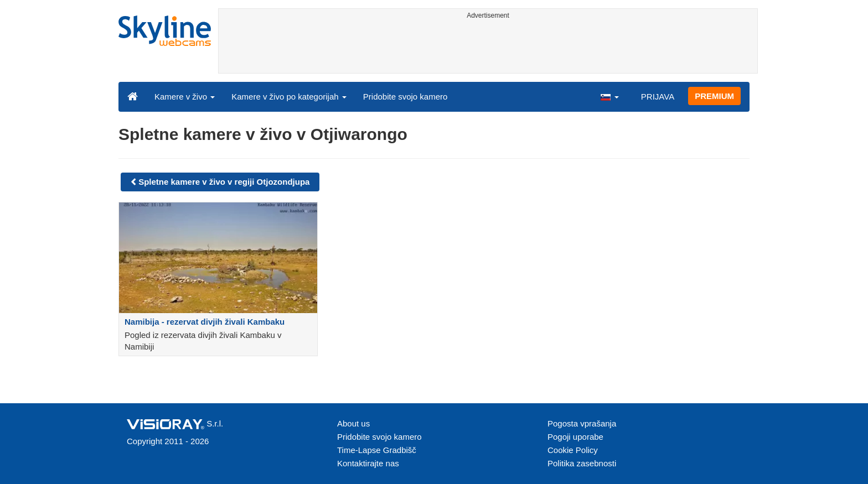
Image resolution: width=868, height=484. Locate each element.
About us (353, 423)
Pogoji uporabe (575, 437)
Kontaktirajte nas (368, 463)
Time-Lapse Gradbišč (377, 450)
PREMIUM (714, 96)
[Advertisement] (488, 48)
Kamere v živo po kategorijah (289, 97)
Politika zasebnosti (582, 463)
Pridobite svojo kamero (405, 97)
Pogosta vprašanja (582, 423)
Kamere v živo (185, 97)
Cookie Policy (573, 450)
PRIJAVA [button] (658, 97)
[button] (609, 96)
